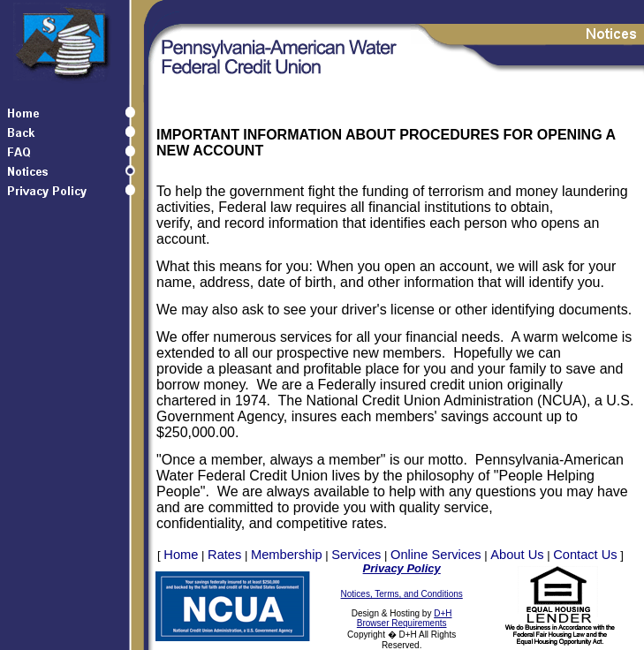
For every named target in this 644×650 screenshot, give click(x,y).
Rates (224, 555)
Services (356, 555)
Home (181, 555)
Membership (287, 555)
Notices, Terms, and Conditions (402, 594)
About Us (517, 555)
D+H (443, 613)
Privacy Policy (402, 568)
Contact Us (585, 555)
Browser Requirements (402, 623)
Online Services (436, 555)
